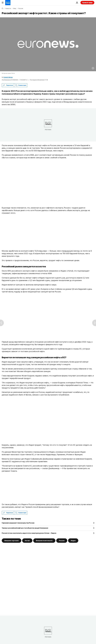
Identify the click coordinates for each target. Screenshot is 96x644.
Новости (8, 8)
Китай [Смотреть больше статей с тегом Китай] (27, 541)
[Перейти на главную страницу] (8, 3)
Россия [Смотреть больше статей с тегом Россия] (62, 541)
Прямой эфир (87, 3)
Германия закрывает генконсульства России (18, 523)
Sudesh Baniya (8, 77)
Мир (15, 8)
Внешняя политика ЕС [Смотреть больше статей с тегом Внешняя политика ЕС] (44, 541)
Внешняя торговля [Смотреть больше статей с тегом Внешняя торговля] (12, 541)
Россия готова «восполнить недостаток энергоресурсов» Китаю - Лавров (29, 533)
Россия (21, 8)
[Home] (2, 8)
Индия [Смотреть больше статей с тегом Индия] (73, 541)
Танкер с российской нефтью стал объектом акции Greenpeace (25, 528)
